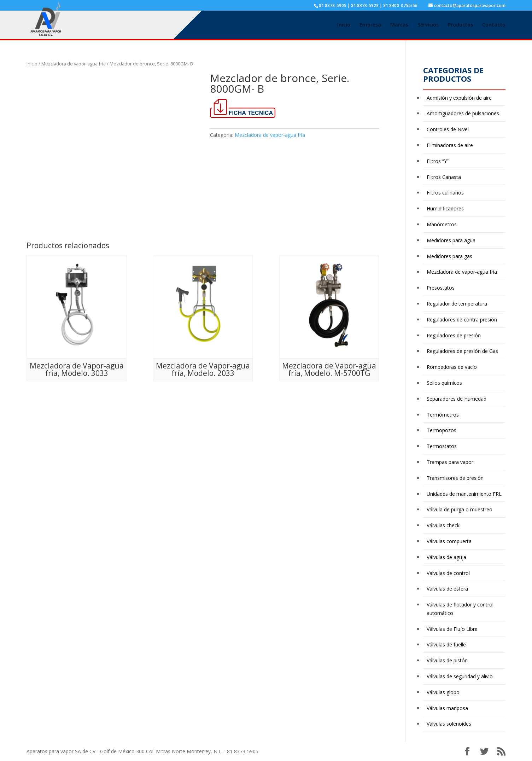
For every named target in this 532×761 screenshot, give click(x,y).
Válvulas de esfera (447, 589)
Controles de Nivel (448, 129)
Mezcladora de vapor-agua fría (74, 64)
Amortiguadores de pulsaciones (463, 113)
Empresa (370, 25)
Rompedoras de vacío (452, 367)
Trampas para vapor (450, 462)
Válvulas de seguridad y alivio (460, 676)
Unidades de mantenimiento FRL (464, 494)
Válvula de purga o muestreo (460, 509)
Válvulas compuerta (449, 541)
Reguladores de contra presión (462, 319)
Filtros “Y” (438, 161)
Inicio (344, 25)
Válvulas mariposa (447, 708)
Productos (460, 25)
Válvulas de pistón (447, 660)
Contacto (494, 25)
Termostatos (442, 446)
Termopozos (442, 430)
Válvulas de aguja (446, 557)
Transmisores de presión (455, 478)
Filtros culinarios (445, 193)
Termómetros (443, 415)
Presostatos (441, 288)
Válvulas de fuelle (446, 644)
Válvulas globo (443, 692)
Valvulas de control (448, 573)
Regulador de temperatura (457, 304)
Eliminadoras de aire (450, 145)
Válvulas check (443, 525)
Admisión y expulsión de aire (459, 98)
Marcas (399, 25)
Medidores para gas (449, 256)
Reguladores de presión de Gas (462, 351)
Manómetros (442, 224)
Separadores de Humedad (457, 399)
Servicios (428, 25)
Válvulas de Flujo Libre (452, 629)
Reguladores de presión (454, 335)
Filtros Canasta (444, 177)
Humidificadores (445, 208)
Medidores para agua (451, 240)
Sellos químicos (444, 383)
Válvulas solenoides (449, 724)
